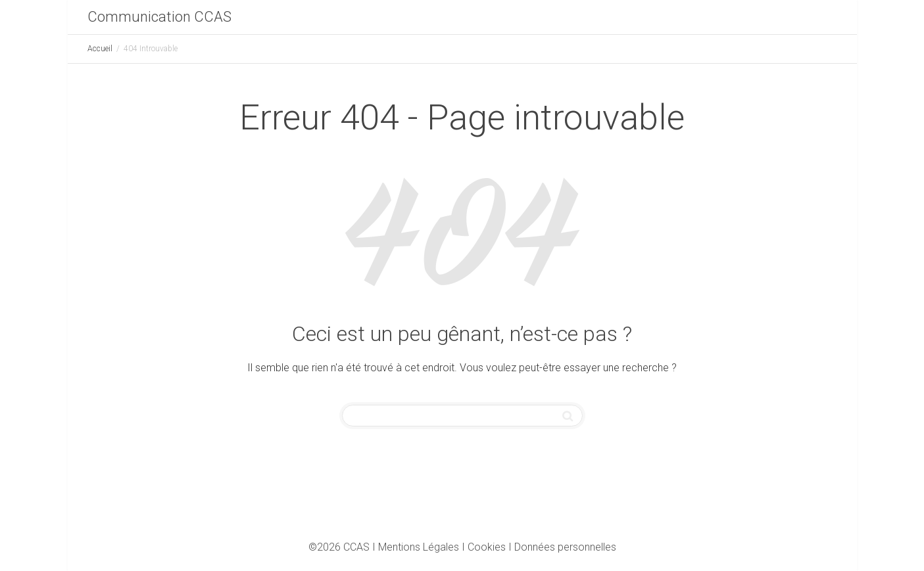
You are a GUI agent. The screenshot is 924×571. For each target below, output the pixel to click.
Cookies (487, 547)
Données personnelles (565, 547)
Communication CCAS (159, 17)
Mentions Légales (419, 547)
